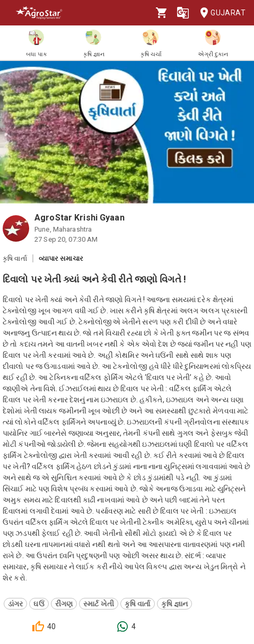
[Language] (183, 13)
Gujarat (220, 13)
